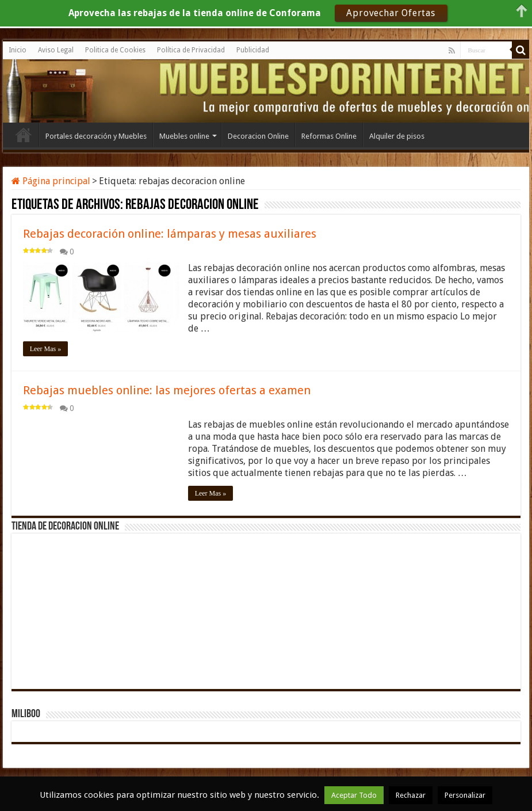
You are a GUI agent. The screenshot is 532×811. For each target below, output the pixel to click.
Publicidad (253, 50)
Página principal (51, 181)
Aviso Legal (56, 50)
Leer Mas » (46, 349)
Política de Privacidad (191, 50)
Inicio (18, 50)
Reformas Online (329, 136)
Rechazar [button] (411, 795)
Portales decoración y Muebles (96, 136)
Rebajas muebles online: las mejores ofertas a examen (167, 390)
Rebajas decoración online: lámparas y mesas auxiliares (170, 234)
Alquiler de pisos (397, 136)
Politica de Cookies (115, 50)
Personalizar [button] (465, 795)
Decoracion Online (258, 136)
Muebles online (184, 136)
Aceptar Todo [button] (354, 795)
